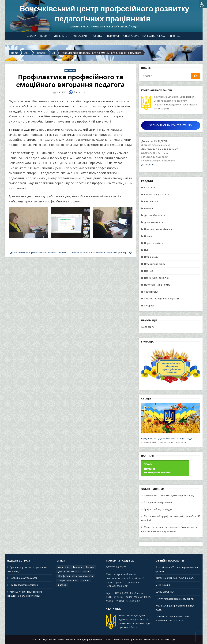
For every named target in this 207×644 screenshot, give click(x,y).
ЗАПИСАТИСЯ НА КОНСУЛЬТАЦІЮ (171, 125)
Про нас (175, 36)
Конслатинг (80, 36)
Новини (45, 36)
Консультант (80, 92)
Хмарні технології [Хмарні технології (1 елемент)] (68, 580)
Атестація (149, 188)
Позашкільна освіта (155, 264)
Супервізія (150, 306)
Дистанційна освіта (155, 215)
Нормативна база (154, 36)
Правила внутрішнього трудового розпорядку (169, 495)
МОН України (163, 585)
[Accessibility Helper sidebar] (203, 4)
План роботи (151, 257)
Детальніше (148, 165)
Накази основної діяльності (159, 229)
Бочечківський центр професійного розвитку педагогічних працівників (104, 14)
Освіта (98, 36)
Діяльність (61, 36)
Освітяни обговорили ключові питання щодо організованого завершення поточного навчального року (41, 252)
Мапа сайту (148, 327)
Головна (31, 36)
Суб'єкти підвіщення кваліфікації (162, 299)
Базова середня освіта (156, 195)
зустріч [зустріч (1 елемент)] (85, 580)
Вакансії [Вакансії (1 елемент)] (77, 567)
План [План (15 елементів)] (86, 571)
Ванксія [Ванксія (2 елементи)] (90, 567)
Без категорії (151, 201)
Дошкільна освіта (154, 222)
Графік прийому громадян (158, 509)
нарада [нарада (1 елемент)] (62, 585)
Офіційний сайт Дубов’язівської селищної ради (171, 422)
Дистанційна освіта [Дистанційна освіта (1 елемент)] (69, 571)
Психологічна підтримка (123, 36)
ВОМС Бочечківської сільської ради (175, 578)
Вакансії (149, 208)
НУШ (147, 250)
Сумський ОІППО (165, 592)
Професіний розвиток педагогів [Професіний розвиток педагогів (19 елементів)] (75, 576)
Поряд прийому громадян (158, 502)
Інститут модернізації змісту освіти (175, 599)
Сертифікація (151, 292)
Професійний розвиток (157, 278)
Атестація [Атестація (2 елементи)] (64, 567)
